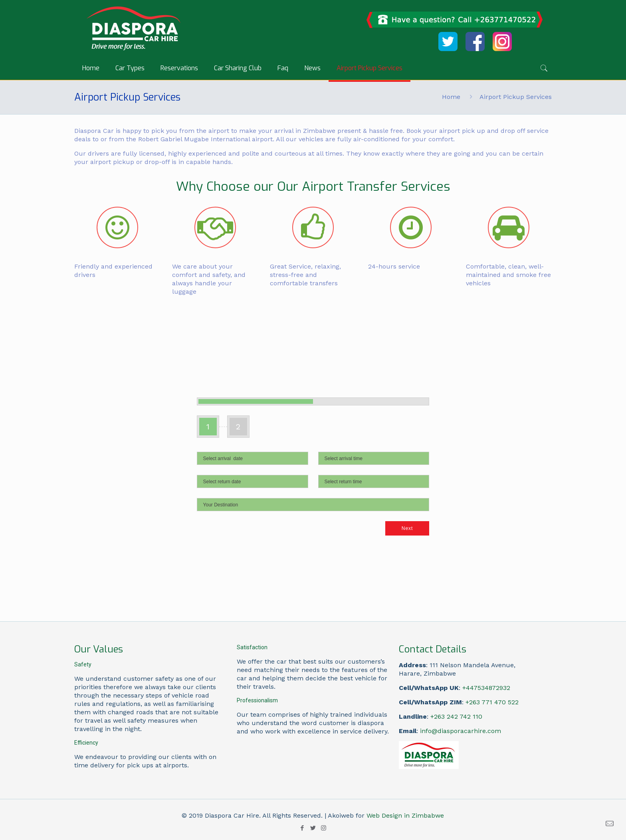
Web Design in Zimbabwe (405, 815)
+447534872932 (486, 688)
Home (451, 97)
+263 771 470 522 (492, 702)
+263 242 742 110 (456, 716)
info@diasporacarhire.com (461, 731)
